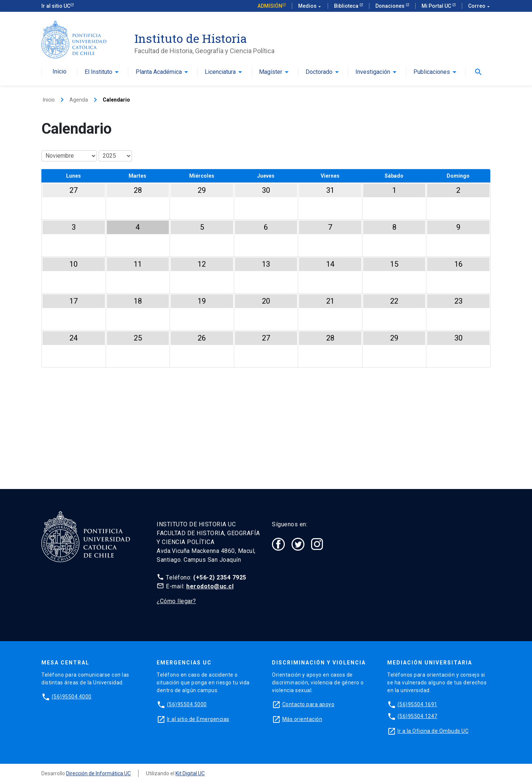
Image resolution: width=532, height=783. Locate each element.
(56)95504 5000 (187, 704)
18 (138, 301)
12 (202, 264)
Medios (310, 6)
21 (330, 301)
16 (458, 264)
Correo (479, 6)
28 (138, 190)
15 (394, 264)
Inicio (59, 72)
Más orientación (302, 719)
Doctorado (319, 72)
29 (202, 190)
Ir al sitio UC (56, 6)
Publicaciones (432, 72)
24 (74, 338)
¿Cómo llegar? (176, 601)
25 (138, 338)
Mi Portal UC (437, 6)
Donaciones (391, 6)
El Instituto (98, 72)
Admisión (270, 6)
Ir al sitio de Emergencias (198, 719)
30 (266, 190)
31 (330, 190)
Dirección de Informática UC (98, 773)
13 (266, 264)
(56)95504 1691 (417, 704)
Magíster (271, 72)
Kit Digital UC (190, 773)
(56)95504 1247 (417, 716)
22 (394, 301)
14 (330, 264)
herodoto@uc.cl (210, 586)
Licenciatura (220, 72)
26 (202, 338)
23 (458, 301)
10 (74, 264)
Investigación (373, 72)
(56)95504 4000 (72, 697)
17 (74, 301)
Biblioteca (347, 6)
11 (138, 264)
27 (74, 190)
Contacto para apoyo (308, 704)
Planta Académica (159, 72)
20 (266, 301)
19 (202, 301)
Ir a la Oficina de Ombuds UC (433, 731)
